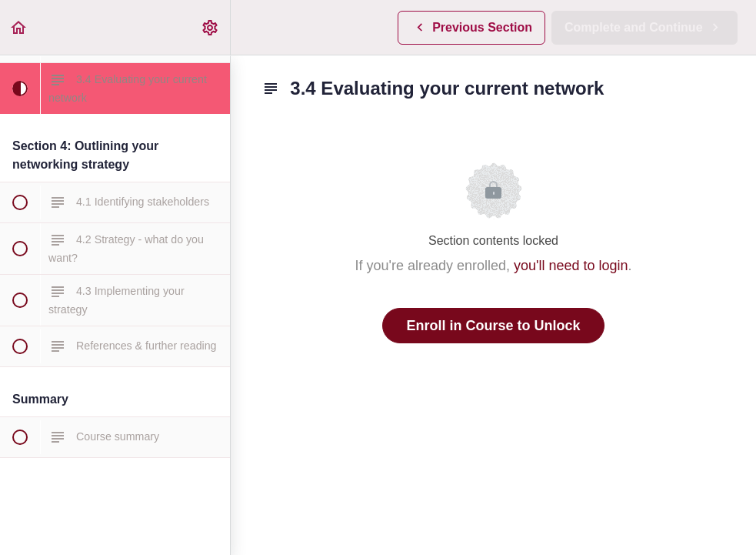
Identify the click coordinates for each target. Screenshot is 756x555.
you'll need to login (571, 266)
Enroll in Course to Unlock (493, 326)
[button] (19, 27)
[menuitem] (211, 27)
